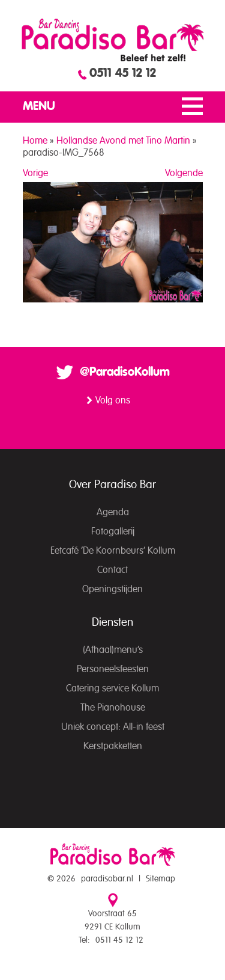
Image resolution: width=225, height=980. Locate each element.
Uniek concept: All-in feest (113, 727)
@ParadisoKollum (125, 372)
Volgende (184, 173)
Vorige (35, 173)
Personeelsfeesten (113, 669)
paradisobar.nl (107, 879)
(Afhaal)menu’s (113, 650)
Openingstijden (112, 589)
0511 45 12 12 (123, 73)
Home (35, 141)
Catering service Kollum (112, 688)
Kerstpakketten (113, 746)
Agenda (113, 512)
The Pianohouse (113, 708)
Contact (112, 570)
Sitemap (160, 879)
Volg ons (113, 400)
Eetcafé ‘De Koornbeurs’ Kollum (113, 551)
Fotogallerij (113, 531)
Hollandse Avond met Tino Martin (123, 141)
